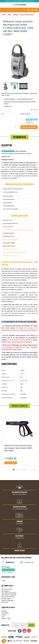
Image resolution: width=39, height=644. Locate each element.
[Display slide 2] (18, 470)
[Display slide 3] (22, 470)
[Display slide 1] (14, 470)
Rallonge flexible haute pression (10, 256)
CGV (3, 617)
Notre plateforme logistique (9, 593)
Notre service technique (8, 597)
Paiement (4, 611)
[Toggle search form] (28, 10)
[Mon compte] (32, 10)
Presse (3, 581)
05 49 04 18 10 (10, 562)
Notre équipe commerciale (9, 595)
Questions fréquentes (7, 600)
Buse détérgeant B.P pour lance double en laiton (14, 252)
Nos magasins (5, 591)
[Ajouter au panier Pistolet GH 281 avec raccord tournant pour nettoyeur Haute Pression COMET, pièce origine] (11, 463)
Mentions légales (6, 599)
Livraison (4, 615)
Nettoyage (16, 15)
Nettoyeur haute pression (27, 15)
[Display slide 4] (25, 470)
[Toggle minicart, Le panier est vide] (36, 10)
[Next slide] (34, 470)
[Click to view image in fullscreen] (19, 62)
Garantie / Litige (6, 619)
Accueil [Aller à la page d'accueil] (3, 15)
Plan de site (5, 602)
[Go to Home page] (19, 5)
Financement (5, 613)
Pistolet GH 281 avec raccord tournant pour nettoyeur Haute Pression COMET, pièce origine (19, 448)
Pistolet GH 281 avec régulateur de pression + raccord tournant (18, 230)
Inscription (31, 625)
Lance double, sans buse (9, 249)
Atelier (9, 15)
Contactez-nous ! (29, 562)
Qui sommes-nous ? (7, 589)
